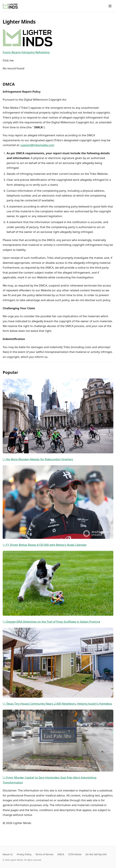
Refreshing (42, 52)
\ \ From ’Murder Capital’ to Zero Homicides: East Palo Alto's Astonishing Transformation (58, 747)
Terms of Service (44, 854)
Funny (7, 52)
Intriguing (28, 52)
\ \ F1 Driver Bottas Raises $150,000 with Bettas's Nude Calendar (58, 506)
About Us (8, 854)
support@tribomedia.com (37, 145)
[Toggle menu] (110, 6)
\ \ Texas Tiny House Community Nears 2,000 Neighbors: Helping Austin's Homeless (58, 667)
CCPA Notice (75, 854)
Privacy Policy (24, 854)
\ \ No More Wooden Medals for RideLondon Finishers (58, 420)
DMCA (61, 854)
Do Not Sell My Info (96, 854)
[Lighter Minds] (10, 6)
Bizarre (16, 52)
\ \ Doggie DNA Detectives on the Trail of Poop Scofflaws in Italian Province (58, 587)
